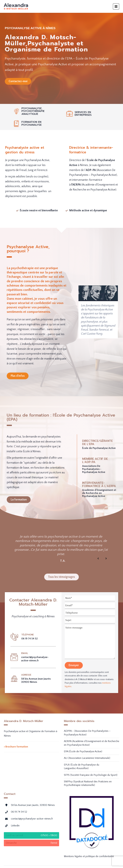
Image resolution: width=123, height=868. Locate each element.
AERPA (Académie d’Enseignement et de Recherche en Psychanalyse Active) (92, 743)
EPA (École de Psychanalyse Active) (83, 751)
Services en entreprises (83, 114)
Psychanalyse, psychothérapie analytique (33, 111)
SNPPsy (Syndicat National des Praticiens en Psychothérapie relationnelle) (88, 783)
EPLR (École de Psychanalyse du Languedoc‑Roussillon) (82, 767)
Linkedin (15, 826)
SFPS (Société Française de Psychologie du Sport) (91, 775)
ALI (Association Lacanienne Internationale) (87, 758)
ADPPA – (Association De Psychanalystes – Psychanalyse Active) (87, 733)
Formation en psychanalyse (32, 123)
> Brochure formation (16, 747)
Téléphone (28, 635)
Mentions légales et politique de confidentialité (89, 856)
